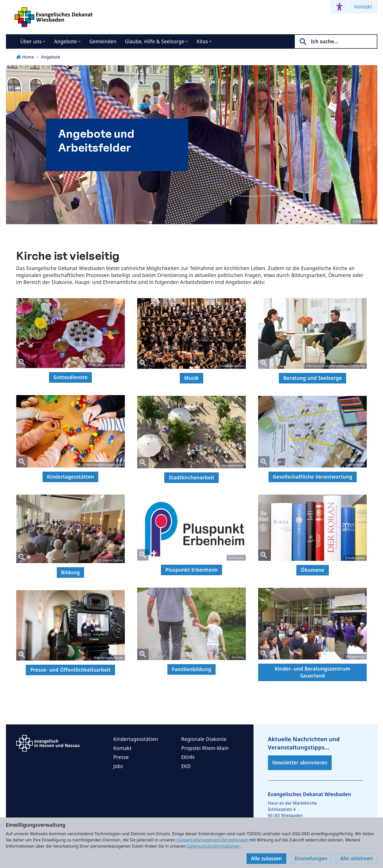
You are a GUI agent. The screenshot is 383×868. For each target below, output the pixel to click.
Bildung (71, 572)
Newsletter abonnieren (300, 763)
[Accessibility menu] (339, 7)
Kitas (202, 41)
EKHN (188, 757)
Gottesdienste (71, 377)
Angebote (66, 41)
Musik (191, 378)
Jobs (118, 766)
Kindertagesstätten (71, 477)
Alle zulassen (266, 858)
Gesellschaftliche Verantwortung (313, 477)
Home (25, 57)
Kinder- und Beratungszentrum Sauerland (312, 672)
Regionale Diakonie (204, 739)
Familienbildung (191, 669)
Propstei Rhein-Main (205, 748)
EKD (186, 766)
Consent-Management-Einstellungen (213, 840)
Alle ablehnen (357, 858)
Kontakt (363, 7)
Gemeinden (103, 41)
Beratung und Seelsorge (312, 378)
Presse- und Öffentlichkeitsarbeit (70, 670)
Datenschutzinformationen (214, 846)
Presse (121, 757)
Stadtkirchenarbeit (191, 478)
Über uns (31, 41)
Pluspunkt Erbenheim (191, 570)
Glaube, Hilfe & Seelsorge (155, 41)
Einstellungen (311, 858)
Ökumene (313, 570)
